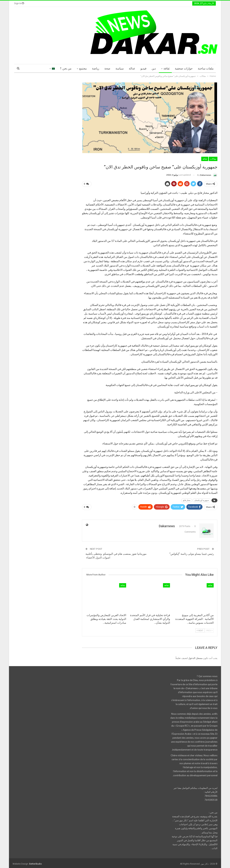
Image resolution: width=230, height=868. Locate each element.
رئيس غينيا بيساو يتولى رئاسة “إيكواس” (192, 552)
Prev (209, 629)
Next (200, 629)
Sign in (19, 3)
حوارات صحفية (184, 68)
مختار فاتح (187, 500)
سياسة (120, 68)
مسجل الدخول (195, 657)
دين (154, 68)
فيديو (143, 68)
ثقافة (167, 68)
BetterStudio (35, 862)
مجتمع (83, 68)
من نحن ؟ (66, 68)
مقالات (213, 159)
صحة (107, 68)
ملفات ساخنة (206, 68)
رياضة (96, 68)
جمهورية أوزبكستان (202, 500)
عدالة (132, 68)
